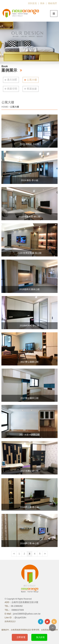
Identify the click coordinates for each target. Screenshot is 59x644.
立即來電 (21, 637)
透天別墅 (12, 80)
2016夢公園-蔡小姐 (30, 507)
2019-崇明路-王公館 (29, 144)
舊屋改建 (32, 89)
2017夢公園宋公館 (29, 398)
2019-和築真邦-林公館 (29, 217)
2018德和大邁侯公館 (29, 289)
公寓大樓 (32, 80)
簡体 (42, 3)
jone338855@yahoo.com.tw (27, 614)
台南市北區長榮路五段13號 (25, 602)
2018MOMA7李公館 (29, 326)
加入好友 (40, 637)
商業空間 (12, 89)
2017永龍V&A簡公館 (29, 435)
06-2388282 (17, 606)
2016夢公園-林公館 (30, 543)
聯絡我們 (52, 3)
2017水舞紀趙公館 (29, 471)
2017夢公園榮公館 (29, 362)
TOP (52, 628)
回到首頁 (32, 3)
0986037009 (17, 610)
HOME (5, 107)
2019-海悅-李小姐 (29, 180)
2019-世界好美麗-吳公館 (29, 253)
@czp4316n (20, 618)
